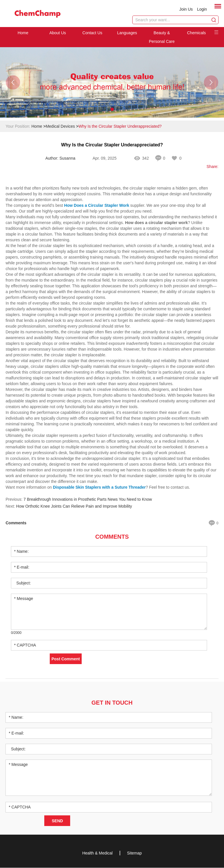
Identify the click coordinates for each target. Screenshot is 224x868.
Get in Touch (112, 703)
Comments (112, 537)
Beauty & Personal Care (162, 37)
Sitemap (134, 853)
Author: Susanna (60, 158)
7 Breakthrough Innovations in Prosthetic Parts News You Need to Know (88, 500)
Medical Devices (60, 127)
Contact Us (92, 33)
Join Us (186, 9)
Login (202, 9)
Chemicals (196, 33)
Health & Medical (97, 853)
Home (23, 33)
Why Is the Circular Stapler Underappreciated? (120, 127)
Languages (127, 33)
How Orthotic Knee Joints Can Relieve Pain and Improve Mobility (74, 506)
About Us (58, 33)
